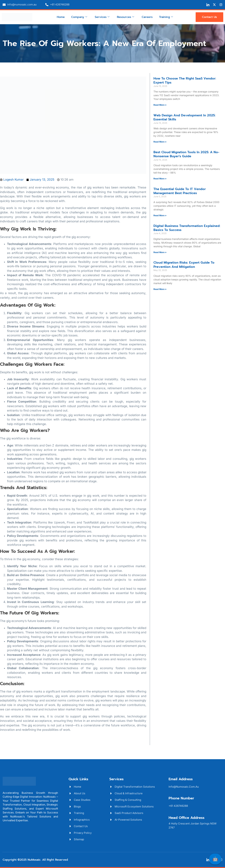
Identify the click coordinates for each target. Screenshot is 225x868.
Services (102, 17)
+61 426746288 (178, 806)
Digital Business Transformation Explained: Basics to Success (187, 228)
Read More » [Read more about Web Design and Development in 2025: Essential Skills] (160, 142)
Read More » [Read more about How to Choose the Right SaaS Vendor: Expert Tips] (160, 105)
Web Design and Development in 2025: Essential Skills (184, 117)
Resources (126, 17)
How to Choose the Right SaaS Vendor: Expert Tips (185, 80)
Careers (147, 17)
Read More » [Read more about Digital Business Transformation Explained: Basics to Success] (160, 252)
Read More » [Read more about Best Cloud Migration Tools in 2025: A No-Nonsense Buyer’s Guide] (160, 179)
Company (79, 17)
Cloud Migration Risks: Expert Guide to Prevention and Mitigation (184, 265)
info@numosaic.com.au (184, 787)
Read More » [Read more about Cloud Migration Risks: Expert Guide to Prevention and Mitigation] (160, 289)
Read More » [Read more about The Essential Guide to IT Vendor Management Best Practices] (160, 215)
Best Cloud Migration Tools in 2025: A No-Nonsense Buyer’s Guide (186, 154)
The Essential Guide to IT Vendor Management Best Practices (180, 191)
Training (166, 17)
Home (61, 17)
